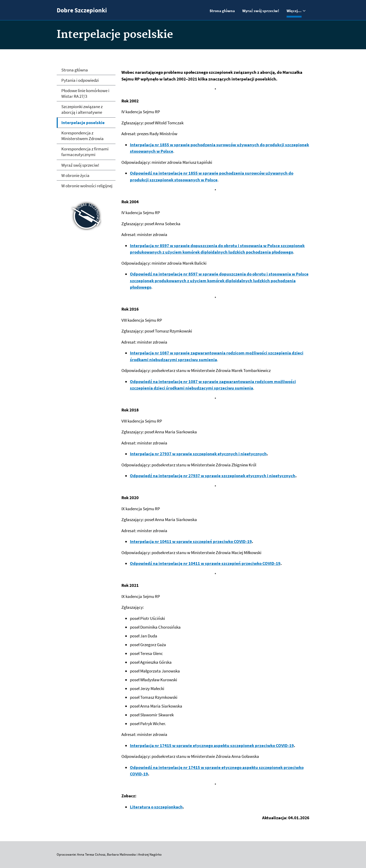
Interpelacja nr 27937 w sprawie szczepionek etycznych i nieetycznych (198, 454)
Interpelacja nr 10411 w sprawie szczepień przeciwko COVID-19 (191, 541)
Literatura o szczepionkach (156, 807)
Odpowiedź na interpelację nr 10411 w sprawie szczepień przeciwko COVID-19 (205, 563)
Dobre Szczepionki (82, 10)
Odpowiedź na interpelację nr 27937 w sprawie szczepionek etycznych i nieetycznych (213, 476)
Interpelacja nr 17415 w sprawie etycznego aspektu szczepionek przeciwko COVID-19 (212, 745)
